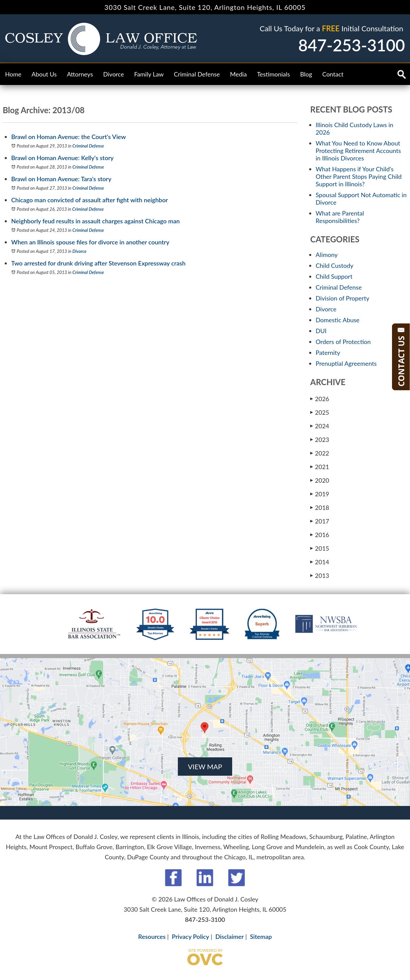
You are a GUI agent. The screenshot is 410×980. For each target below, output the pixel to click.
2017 (320, 521)
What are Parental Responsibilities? (340, 217)
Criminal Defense (197, 74)
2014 (320, 562)
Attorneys (80, 74)
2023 (320, 439)
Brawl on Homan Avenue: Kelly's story (62, 158)
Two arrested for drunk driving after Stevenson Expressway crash (98, 263)
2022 (320, 453)
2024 (320, 426)
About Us (44, 74)
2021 (320, 467)
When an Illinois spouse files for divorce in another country (90, 242)
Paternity (328, 353)
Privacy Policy (190, 936)
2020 (320, 480)
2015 (320, 548)
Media (238, 74)
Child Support (334, 276)
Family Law (149, 74)
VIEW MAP (205, 767)
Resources (152, 936)
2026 (320, 399)
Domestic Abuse (338, 320)
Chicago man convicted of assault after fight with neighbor (90, 200)
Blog (306, 74)
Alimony (327, 255)
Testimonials (273, 74)
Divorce (114, 74)
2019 (320, 494)
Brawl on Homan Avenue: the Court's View (69, 137)
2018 (320, 507)
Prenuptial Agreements (346, 363)
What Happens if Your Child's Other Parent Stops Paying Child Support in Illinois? (359, 176)
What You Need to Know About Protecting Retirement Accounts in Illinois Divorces (358, 151)
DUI (321, 331)
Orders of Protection (343, 342)
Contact (333, 74)
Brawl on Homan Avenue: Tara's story (61, 179)
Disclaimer (230, 936)
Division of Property (342, 298)
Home (13, 74)
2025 (320, 412)
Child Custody (334, 265)
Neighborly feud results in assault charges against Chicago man (96, 221)
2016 (320, 535)
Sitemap (261, 936)
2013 (320, 575)
